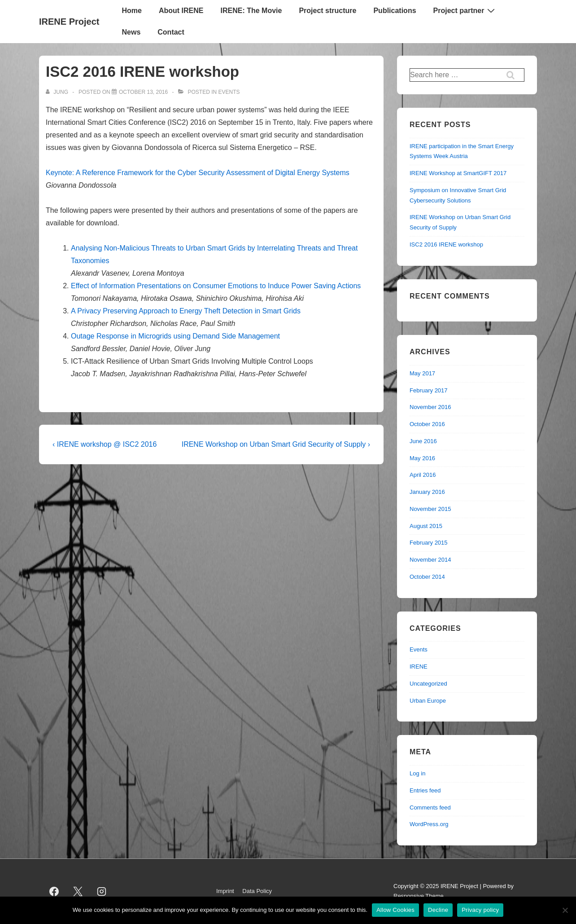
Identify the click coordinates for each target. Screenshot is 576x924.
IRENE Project (69, 22)
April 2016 (423, 475)
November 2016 (430, 407)
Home (131, 11)
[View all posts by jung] (58, 92)
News (131, 32)
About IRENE (181, 11)
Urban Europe (428, 701)
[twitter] (78, 891)
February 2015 (429, 543)
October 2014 (427, 577)
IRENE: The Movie (251, 11)
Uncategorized (428, 684)
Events (229, 92)
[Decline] (565, 910)
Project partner (465, 10)
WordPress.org (429, 824)
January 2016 (427, 492)
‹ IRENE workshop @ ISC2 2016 (105, 444)
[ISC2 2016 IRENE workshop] (143, 92)
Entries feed (425, 790)
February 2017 (429, 390)
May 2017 (422, 373)
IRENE (419, 667)
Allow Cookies (395, 910)
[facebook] (54, 891)
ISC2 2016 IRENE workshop (446, 244)
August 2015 (426, 526)
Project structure (327, 11)
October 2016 (427, 424)
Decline (438, 910)
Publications (395, 11)
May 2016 (422, 458)
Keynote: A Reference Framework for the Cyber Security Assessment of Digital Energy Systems (198, 173)
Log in (417, 773)
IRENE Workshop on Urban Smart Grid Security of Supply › (276, 444)
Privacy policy (480, 910)
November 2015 (430, 509)
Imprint (225, 891)
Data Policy (257, 891)
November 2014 (430, 560)
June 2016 (423, 441)
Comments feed (430, 807)
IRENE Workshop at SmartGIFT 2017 (458, 173)
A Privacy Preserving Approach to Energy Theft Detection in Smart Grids (186, 311)
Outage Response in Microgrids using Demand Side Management (175, 336)
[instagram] (102, 891)
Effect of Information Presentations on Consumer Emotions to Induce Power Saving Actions (216, 286)
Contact (171, 32)
